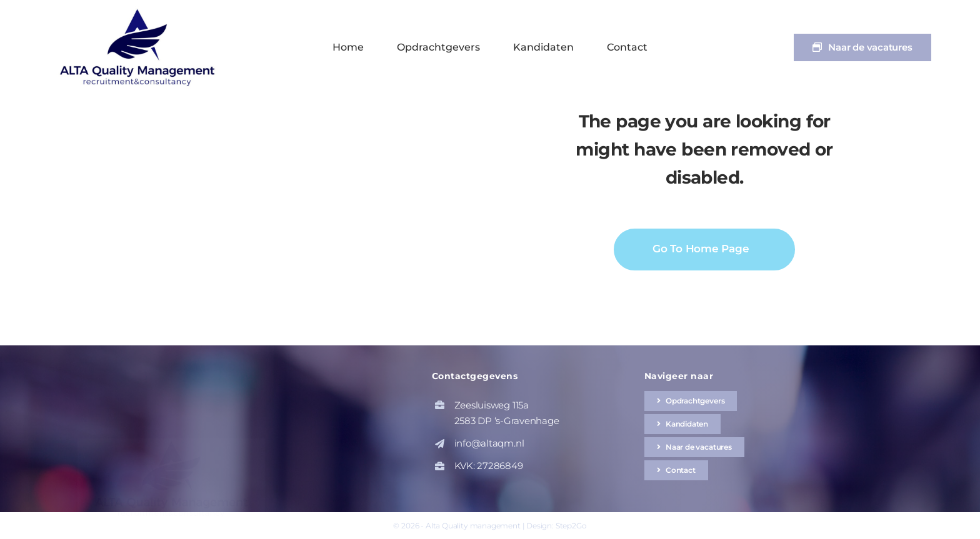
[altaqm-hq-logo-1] (140, 11)
